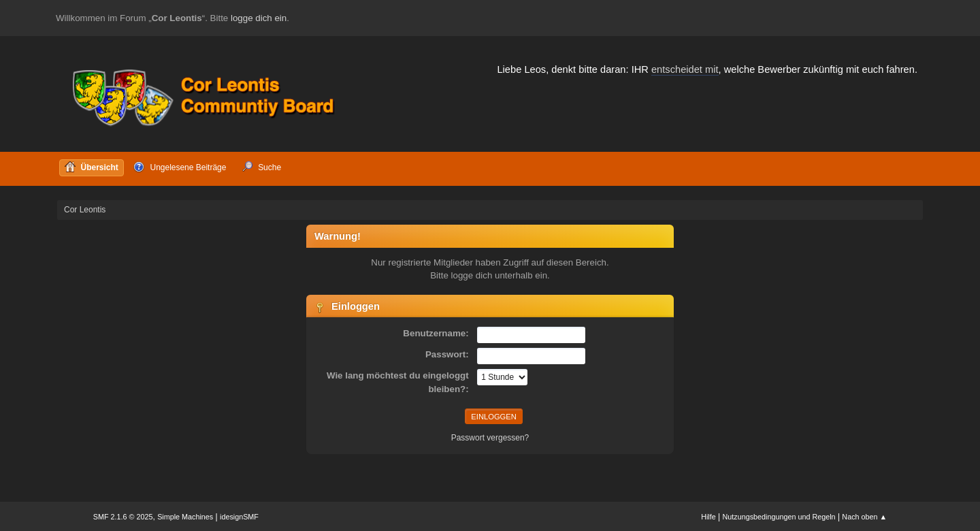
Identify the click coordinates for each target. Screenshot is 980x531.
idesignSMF (239, 517)
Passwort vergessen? (490, 438)
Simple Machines (185, 517)
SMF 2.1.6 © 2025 (123, 517)
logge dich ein (259, 18)
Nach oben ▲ (864, 517)
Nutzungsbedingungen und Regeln (779, 517)
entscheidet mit (685, 69)
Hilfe (708, 517)
